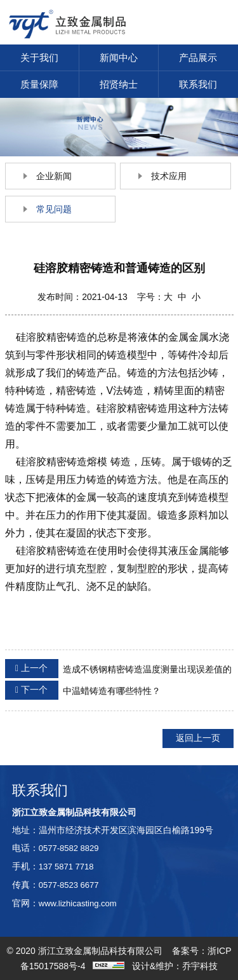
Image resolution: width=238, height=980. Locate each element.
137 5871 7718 (66, 867)
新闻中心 (119, 58)
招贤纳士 (119, 84)
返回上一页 (198, 738)
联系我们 (198, 84)
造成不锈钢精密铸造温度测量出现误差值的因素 (118, 670)
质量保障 (39, 84)
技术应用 (169, 176)
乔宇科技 (200, 966)
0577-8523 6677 (69, 885)
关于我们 (39, 58)
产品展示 (198, 58)
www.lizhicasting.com (78, 903)
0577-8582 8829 (69, 848)
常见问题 (54, 209)
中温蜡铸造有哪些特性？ (83, 690)
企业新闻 (54, 176)
